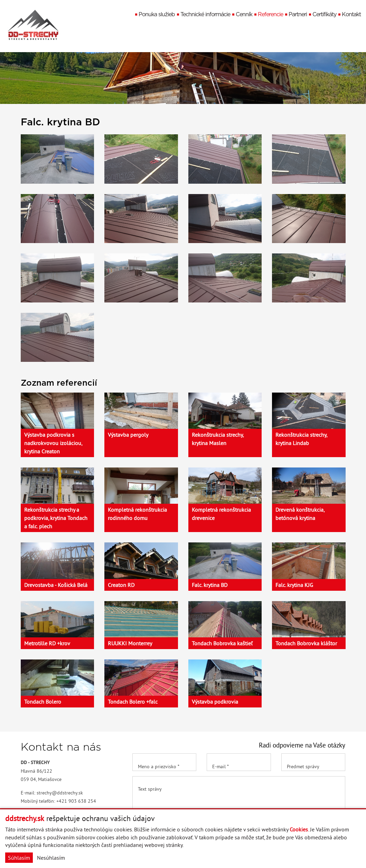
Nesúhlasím (51, 858)
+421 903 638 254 (76, 801)
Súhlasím (19, 858)
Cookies (299, 829)
